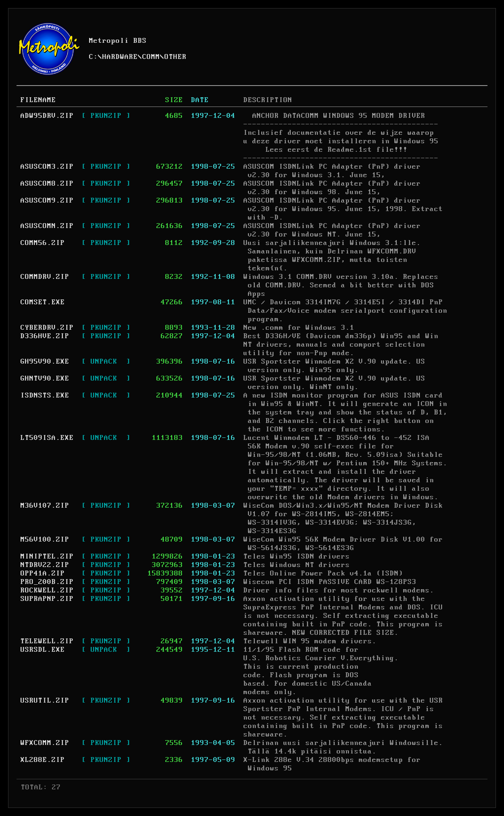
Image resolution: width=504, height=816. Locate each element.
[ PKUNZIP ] (106, 116)
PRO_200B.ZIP (47, 582)
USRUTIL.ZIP (45, 701)
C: (94, 57)
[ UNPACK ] (106, 362)
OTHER (176, 57)
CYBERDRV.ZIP (47, 328)
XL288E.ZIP (43, 760)
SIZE (174, 100)
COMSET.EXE (43, 302)
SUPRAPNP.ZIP (47, 599)
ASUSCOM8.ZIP (47, 184)
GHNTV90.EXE (45, 379)
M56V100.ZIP (45, 540)
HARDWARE (120, 57)
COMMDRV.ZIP (45, 277)
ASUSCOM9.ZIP (47, 201)
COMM (151, 57)
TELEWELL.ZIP (47, 641)
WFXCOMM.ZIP (45, 743)
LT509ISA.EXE (47, 438)
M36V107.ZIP (45, 506)
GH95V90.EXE (45, 362)
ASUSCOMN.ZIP (47, 226)
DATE (200, 100)
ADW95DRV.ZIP (47, 116)
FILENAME (38, 100)
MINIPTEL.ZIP (47, 557)
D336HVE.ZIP (45, 336)
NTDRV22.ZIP (45, 565)
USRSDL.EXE (43, 650)
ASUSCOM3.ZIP (47, 167)
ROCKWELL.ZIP (47, 590)
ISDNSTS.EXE (45, 395)
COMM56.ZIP (43, 243)
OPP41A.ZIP (43, 573)
